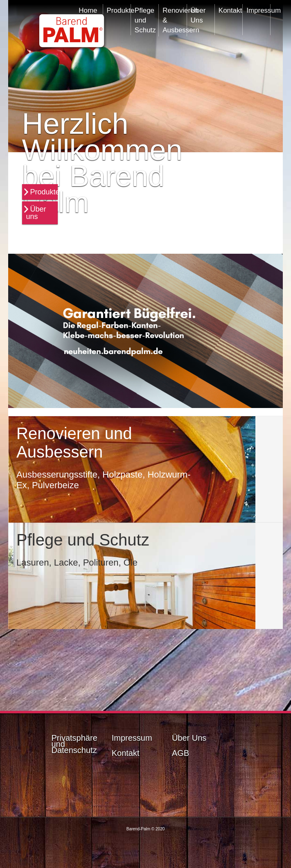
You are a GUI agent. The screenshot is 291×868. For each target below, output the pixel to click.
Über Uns (198, 15)
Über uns (36, 213)
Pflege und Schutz (145, 18)
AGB (180, 753)
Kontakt (230, 10)
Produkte (45, 192)
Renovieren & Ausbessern (174, 18)
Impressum (258, 10)
